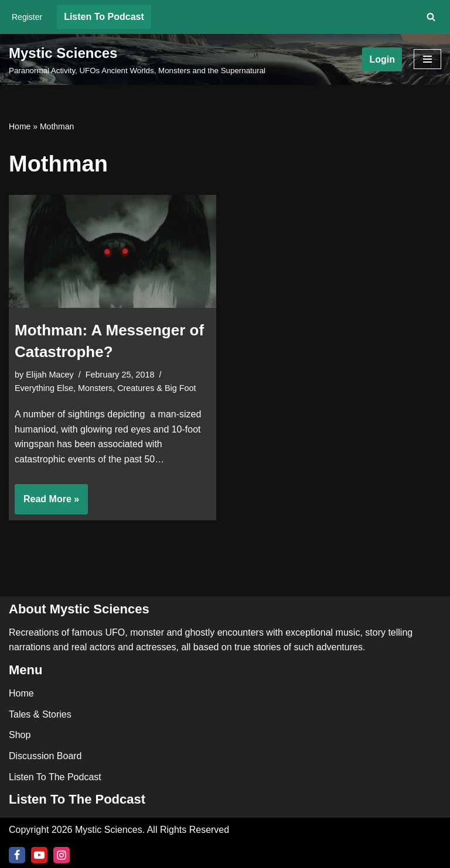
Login (382, 59)
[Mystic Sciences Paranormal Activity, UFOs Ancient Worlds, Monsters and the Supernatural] (137, 60)
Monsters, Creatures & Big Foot (137, 388)
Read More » (47, 503)
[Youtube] (39, 855)
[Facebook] (17, 855)
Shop (20, 735)
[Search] (431, 17)
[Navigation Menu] (427, 59)
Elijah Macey (50, 375)
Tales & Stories (40, 714)
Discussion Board (45, 756)
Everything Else (44, 388)
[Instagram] (62, 855)
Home (20, 126)
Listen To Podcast (104, 17)
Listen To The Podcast (55, 777)
